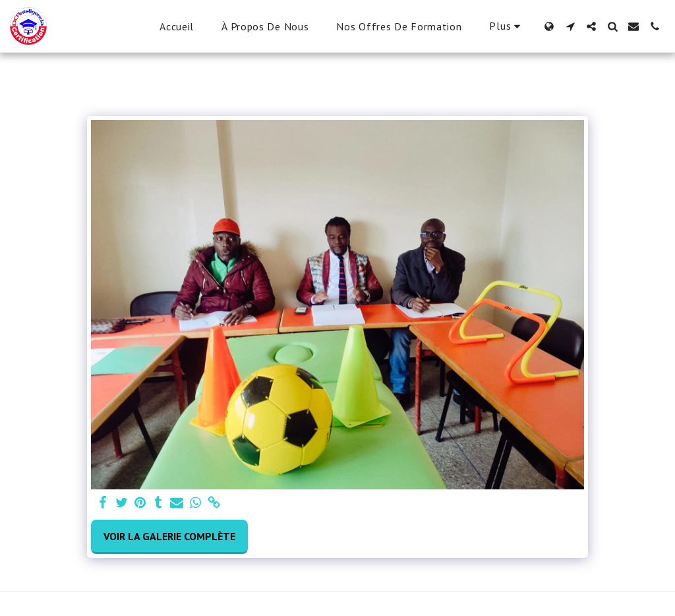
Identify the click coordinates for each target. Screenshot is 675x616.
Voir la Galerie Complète (169, 536)
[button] (570, 26)
